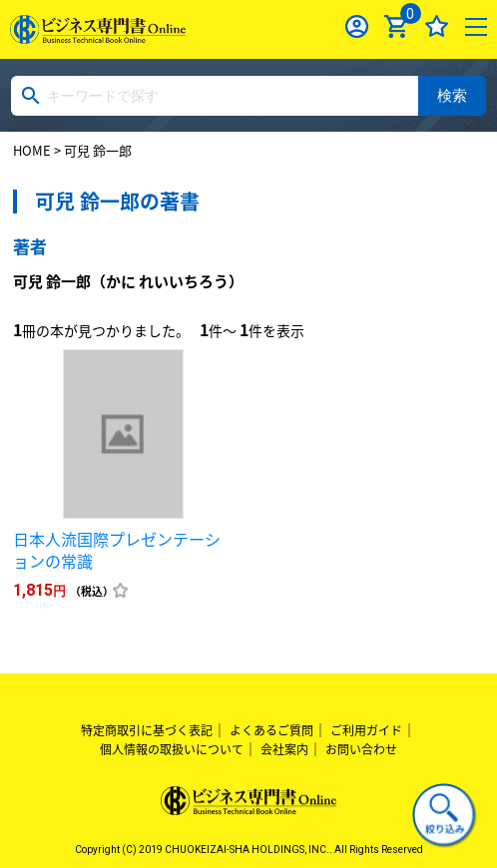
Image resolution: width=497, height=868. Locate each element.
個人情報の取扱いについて (172, 749)
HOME (32, 150)
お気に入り (437, 26)
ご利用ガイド (366, 730)
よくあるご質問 (271, 730)
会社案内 (284, 749)
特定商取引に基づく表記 (147, 730)
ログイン (357, 26)
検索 (452, 95)
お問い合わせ (361, 749)
